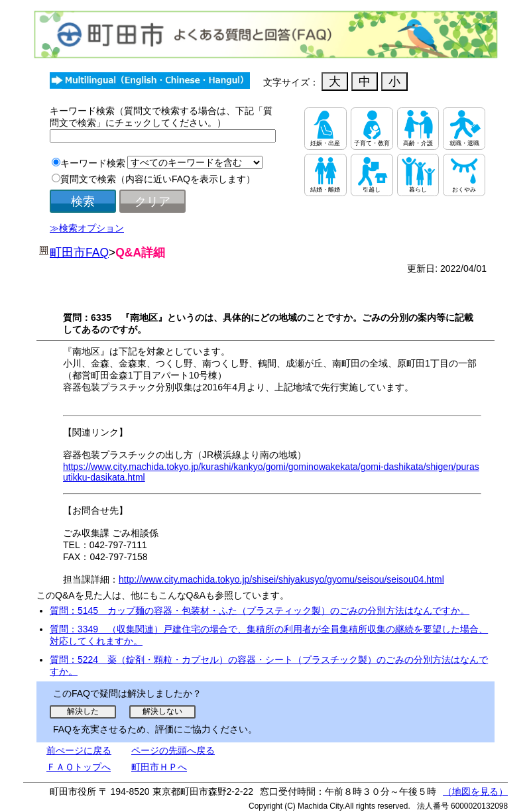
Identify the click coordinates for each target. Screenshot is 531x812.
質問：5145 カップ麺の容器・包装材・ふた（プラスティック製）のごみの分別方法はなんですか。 (260, 610)
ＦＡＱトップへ (79, 767)
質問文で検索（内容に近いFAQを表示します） (158, 179)
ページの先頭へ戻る (173, 750)
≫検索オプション (87, 228)
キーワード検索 (93, 163)
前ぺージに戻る (79, 750)
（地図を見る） (475, 791)
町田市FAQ (79, 253)
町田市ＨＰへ (159, 767)
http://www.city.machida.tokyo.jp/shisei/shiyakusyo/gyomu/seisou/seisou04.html (281, 579)
